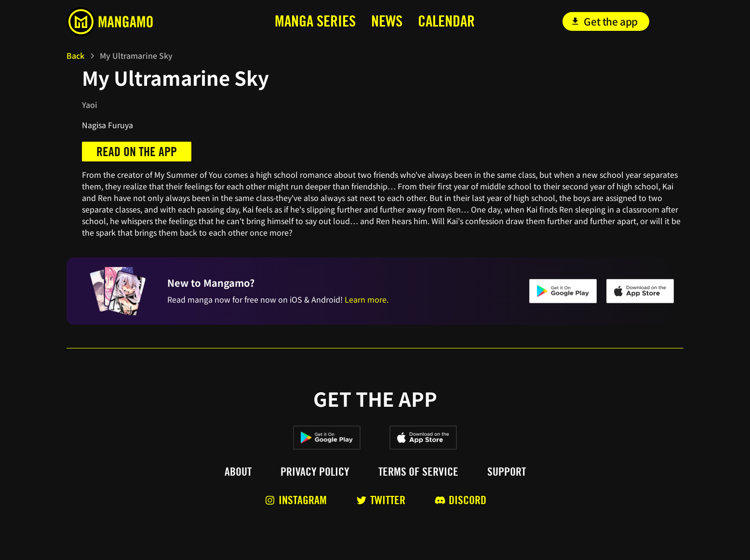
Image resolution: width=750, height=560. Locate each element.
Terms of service (418, 472)
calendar (446, 21)
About (238, 472)
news (387, 21)
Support (507, 472)
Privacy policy (315, 472)
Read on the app (137, 152)
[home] (131, 22)
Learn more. (367, 299)
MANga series (315, 21)
